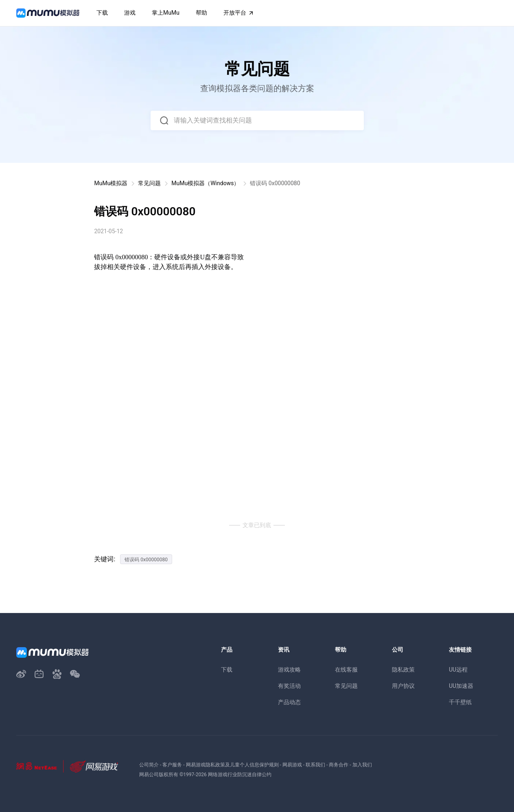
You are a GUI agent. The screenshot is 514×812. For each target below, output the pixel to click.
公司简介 (149, 765)
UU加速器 (461, 686)
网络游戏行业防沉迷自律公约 (240, 775)
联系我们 (315, 765)
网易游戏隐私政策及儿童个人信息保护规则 (232, 765)
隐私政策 (403, 670)
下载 (227, 670)
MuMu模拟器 (111, 183)
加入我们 (362, 765)
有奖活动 (289, 686)
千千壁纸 (460, 702)
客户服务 (172, 765)
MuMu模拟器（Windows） (205, 183)
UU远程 (458, 670)
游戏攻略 (289, 670)
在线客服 (346, 670)
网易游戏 (292, 765)
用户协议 (403, 686)
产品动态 (289, 702)
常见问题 (149, 183)
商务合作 (339, 765)
